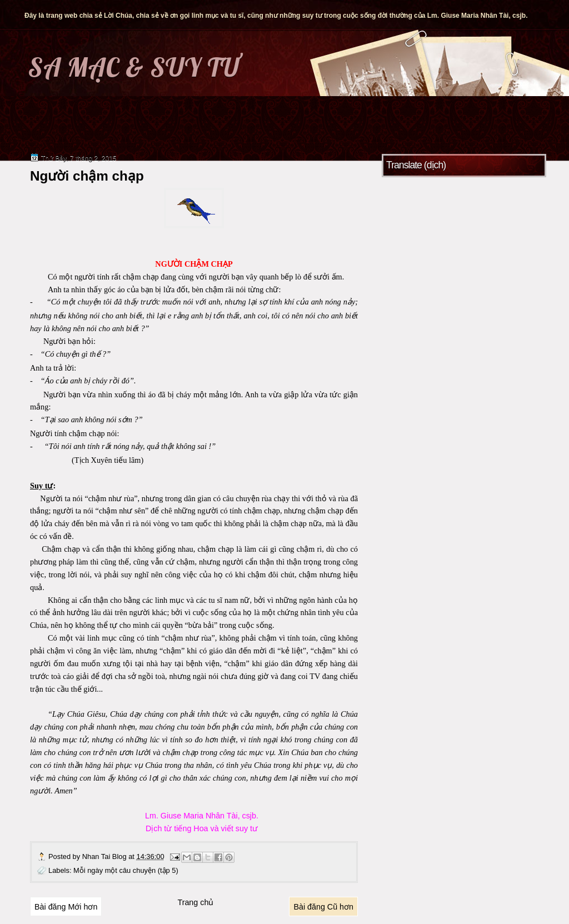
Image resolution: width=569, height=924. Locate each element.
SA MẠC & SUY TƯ (134, 67)
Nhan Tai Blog (105, 856)
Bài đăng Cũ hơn (323, 907)
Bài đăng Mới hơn (66, 907)
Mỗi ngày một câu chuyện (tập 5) (126, 870)
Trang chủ (195, 902)
